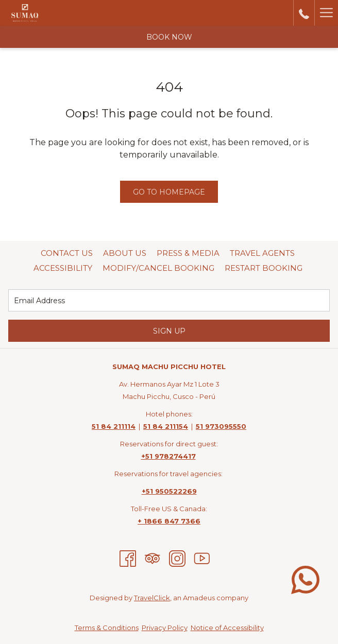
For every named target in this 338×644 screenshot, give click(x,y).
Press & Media (188, 253)
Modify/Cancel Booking (158, 268)
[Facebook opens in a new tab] (128, 558)
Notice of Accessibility (227, 628)
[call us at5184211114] (304, 13)
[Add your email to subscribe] (169, 300)
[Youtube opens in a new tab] (202, 558)
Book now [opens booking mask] (169, 37)
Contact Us (67, 253)
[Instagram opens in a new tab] (177, 558)
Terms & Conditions (107, 628)
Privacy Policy (165, 628)
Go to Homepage (169, 192)
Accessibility (63, 268)
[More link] (326, 13)
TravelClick (152, 598)
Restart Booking (264, 268)
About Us (125, 253)
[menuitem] (67, 253)
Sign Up (169, 331)
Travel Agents (262, 253)
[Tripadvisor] (153, 558)
